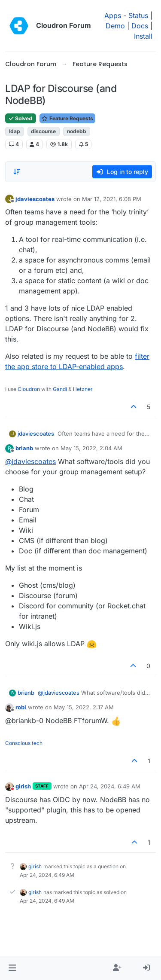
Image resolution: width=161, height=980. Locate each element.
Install (143, 36)
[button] (12, 968)
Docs (140, 26)
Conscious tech (24, 743)
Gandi (60, 389)
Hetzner (83, 389)
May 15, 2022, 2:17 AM (84, 707)
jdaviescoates (35, 199)
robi (21, 707)
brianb (24, 448)
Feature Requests (67, 118)
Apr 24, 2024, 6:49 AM (110, 786)
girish (23, 786)
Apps (113, 15)
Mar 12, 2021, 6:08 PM (112, 199)
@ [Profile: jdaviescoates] (30, 461)
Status (138, 15)
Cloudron (29, 389)
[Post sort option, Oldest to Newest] (17, 172)
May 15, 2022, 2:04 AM (91, 448)
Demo (115, 26)
